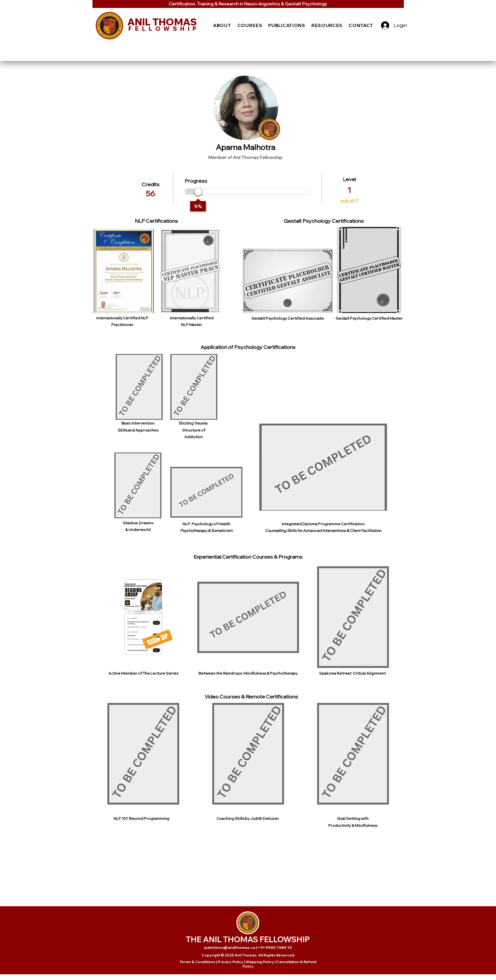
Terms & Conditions (197, 962)
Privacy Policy (231, 962)
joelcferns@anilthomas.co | (231, 947)
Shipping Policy (260, 962)
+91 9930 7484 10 (275, 947)
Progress (196, 181)
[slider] (198, 192)
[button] (222, 25)
